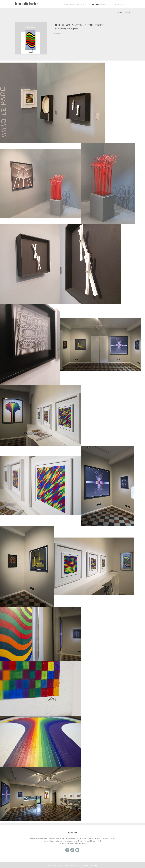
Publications (106, 4)
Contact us (118, 4)
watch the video (59, 34)
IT (125, 4)
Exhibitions (95, 4)
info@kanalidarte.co (108, 838)
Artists (85, 4)
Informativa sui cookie (74, 865)
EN (129, 4)
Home (66, 4)
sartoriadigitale (93, 865)
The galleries (75, 4)
